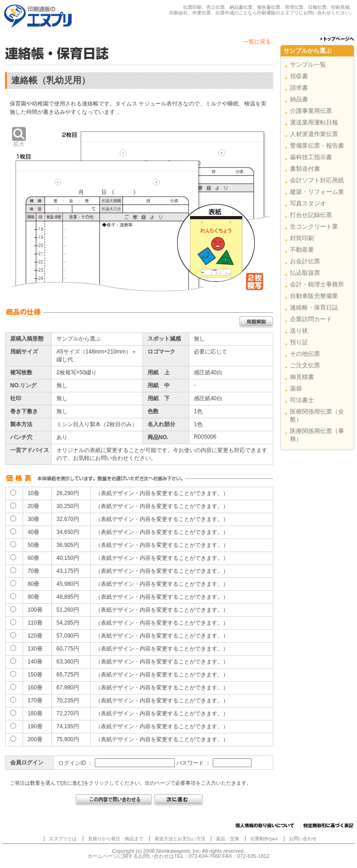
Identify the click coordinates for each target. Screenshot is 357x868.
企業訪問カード (311, 319)
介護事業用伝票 (311, 111)
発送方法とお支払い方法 (180, 839)
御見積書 (302, 377)
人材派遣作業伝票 (314, 134)
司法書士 (302, 400)
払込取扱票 (305, 273)
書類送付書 (305, 169)
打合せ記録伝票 (311, 215)
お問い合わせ (303, 839)
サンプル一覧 (308, 65)
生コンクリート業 (314, 226)
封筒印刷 (302, 238)
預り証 (299, 342)
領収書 (299, 76)
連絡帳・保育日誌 (314, 307)
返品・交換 (228, 839)
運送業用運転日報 (314, 122)
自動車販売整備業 (314, 296)
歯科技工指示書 (311, 157)
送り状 (299, 331)
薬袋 (296, 388)
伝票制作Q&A (264, 839)
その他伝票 (305, 354)
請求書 (299, 88)
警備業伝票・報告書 (317, 146)
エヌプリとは (63, 839)
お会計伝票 (305, 261)
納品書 (299, 99)
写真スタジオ (308, 203)
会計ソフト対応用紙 (317, 180)
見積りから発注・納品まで (116, 839)
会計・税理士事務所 (317, 284)
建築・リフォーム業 (317, 192)
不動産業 (302, 250)
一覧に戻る (257, 42)
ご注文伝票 (305, 365)
